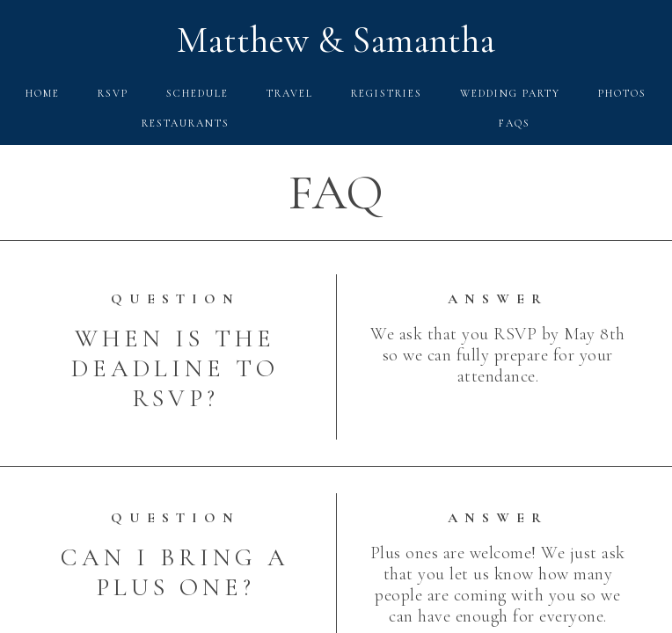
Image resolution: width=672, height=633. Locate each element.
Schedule (197, 93)
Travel (290, 93)
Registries (387, 93)
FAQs (515, 123)
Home (43, 93)
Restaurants (186, 123)
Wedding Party (510, 93)
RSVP (113, 93)
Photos (622, 93)
